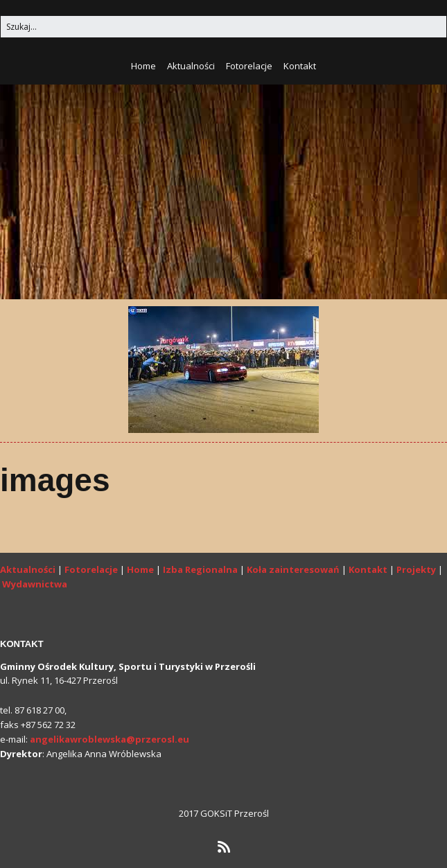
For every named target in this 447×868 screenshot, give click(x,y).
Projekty (416, 569)
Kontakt (300, 66)
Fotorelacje (249, 66)
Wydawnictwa (35, 584)
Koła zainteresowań (293, 569)
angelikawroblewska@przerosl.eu (109, 739)
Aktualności (191, 66)
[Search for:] (223, 27)
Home (143, 66)
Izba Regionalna (200, 569)
